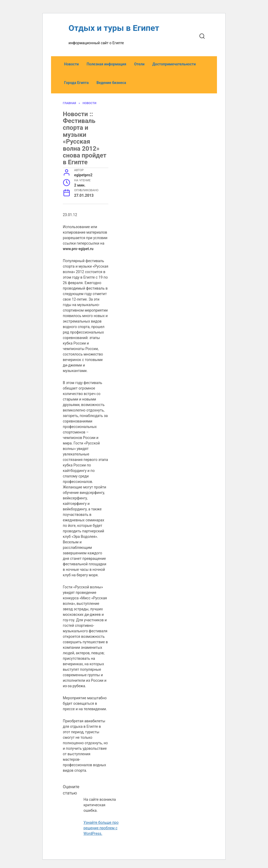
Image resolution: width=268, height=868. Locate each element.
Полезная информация (106, 64)
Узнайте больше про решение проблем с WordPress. (101, 828)
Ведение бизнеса (111, 83)
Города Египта (76, 83)
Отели (139, 64)
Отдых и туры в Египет (114, 28)
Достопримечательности (174, 64)
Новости (71, 64)
